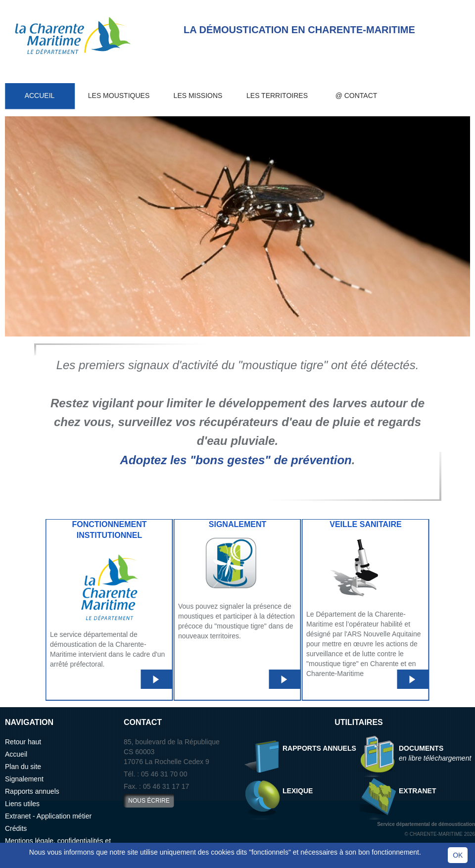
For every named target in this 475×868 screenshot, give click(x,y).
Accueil (40, 96)
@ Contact (356, 96)
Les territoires (277, 96)
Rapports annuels (32, 791)
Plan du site (23, 767)
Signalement (24, 779)
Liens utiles (22, 804)
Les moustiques (119, 96)
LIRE (155, 679)
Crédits (16, 828)
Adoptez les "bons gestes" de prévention (236, 460)
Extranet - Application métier (48, 816)
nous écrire (149, 801)
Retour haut (23, 742)
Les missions (198, 96)
